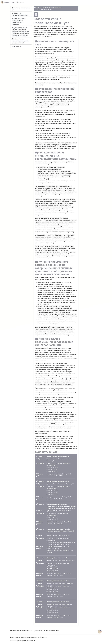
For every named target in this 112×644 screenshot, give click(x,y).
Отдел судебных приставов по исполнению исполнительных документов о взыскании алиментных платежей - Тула (61, 506)
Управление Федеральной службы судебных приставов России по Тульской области (60, 531)
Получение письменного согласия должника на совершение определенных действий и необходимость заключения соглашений (21, 32)
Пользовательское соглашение (49, 631)
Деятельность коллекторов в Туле (21, 9)
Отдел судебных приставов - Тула (58, 456)
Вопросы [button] (19, 2)
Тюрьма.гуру (8, 2)
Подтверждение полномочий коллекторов (20, 14)
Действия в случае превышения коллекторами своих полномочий (21, 41)
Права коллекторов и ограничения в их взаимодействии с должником (19, 21)
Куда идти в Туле (17, 46)
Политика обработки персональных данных (24, 631)
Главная (37, 8)
